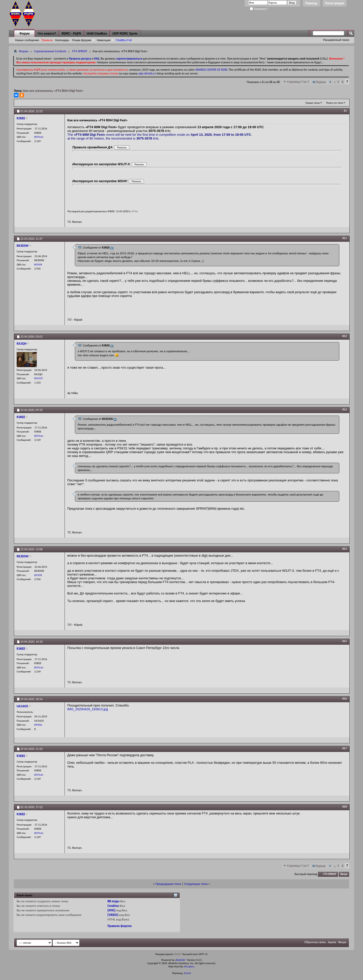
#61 (345, 238)
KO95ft (38, 265)
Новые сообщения (27, 40)
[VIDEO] (113, 915)
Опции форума (82, 40)
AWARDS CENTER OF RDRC (211, 70)
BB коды (113, 901)
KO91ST (39, 378)
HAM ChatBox (97, 34)
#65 (345, 641)
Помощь (311, 3)
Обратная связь (315, 942)
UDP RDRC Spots (125, 34)
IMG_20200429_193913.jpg (88, 709)
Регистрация (335, 3)
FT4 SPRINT (80, 51)
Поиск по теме (335, 103)
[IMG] (111, 910)
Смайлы (113, 906)
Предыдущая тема (168, 884)
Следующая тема (196, 884)
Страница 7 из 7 (298, 82)
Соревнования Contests (50, 51)
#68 (345, 807)
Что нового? (47, 34)
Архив (332, 942)
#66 (345, 699)
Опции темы (313, 103)
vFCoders (189, 967)
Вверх (344, 874)
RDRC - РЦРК (71, 34)
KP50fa (38, 725)
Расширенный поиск (336, 40)
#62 (345, 336)
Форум (24, 34)
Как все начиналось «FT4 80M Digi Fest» (53, 91)
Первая (319, 82)
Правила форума (119, 926)
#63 (345, 410)
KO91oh (39, 137)
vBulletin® (181, 960)
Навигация (104, 40)
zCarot (187, 973)
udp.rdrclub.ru (147, 73)
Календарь (62, 40)
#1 (345, 111)
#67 (345, 748)
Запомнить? (259, 9)
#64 (345, 549)
